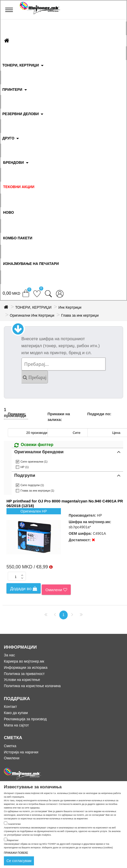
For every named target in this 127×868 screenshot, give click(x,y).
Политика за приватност (24, 674)
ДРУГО (8, 138)
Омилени (56, 590)
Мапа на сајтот (16, 725)
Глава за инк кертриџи (80, 315)
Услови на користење (22, 680)
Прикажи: (17, 414)
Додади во (24, 589)
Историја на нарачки (21, 752)
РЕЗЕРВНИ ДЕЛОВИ (21, 114)
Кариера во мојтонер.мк (24, 661)
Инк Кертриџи (70, 307)
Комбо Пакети (18, 238)
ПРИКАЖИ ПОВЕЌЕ (16, 853)
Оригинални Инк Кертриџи (32, 315)
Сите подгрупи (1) (32, 485)
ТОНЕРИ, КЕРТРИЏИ (21, 65)
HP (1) (25, 467)
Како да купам (16, 713)
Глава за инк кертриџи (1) (37, 491)
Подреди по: (99, 414)
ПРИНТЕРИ (12, 90)
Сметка (10, 746)
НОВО (9, 212)
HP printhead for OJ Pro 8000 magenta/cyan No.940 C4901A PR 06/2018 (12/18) (65, 503)
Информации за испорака (26, 667)
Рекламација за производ (25, 719)
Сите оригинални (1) (34, 462)
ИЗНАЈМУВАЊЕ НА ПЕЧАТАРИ (31, 264)
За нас (9, 655)
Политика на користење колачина (32, 686)
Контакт (10, 707)
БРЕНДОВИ (13, 162)
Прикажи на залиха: (59, 417)
